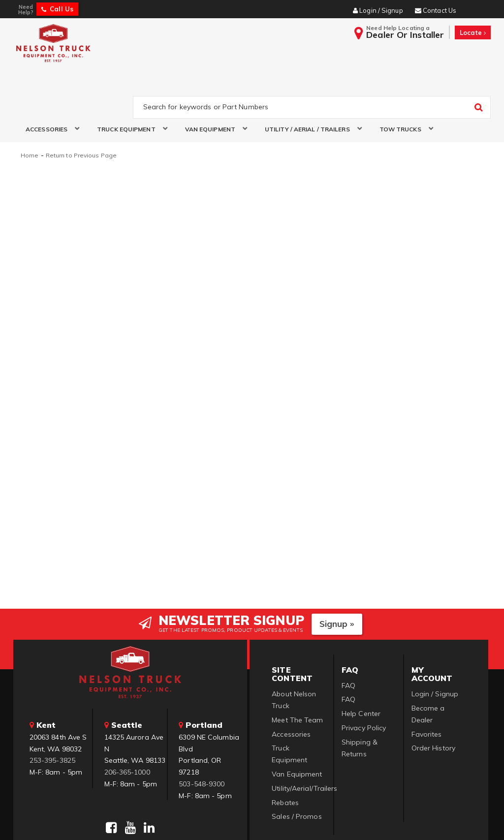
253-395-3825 (52, 713)
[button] (49, 83)
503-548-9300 (202, 737)
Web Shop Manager (372, 820)
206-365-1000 (127, 725)
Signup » (337, 576)
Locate (473, 32)
